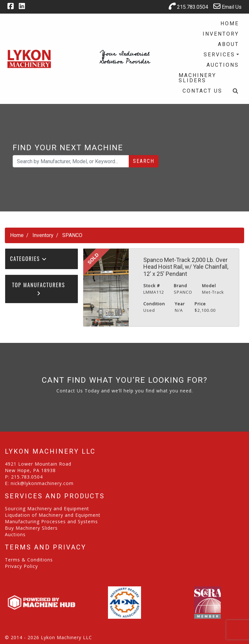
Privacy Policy (21, 566)
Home (230, 23)
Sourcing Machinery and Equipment (47, 508)
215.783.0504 (188, 6)
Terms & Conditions (29, 560)
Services (219, 55)
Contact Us (202, 91)
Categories (29, 259)
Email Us (227, 6)
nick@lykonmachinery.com (42, 483)
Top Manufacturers (39, 288)
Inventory (221, 34)
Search (144, 161)
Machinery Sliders (197, 78)
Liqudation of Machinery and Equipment (53, 515)
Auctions (223, 65)
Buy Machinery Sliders (31, 528)
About (228, 44)
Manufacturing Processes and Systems (51, 521)
